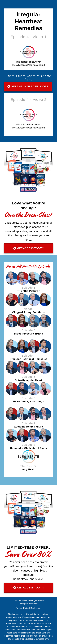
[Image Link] (28, 278)
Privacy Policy (22, 608)
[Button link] (28, 87)
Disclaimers (36, 608)
